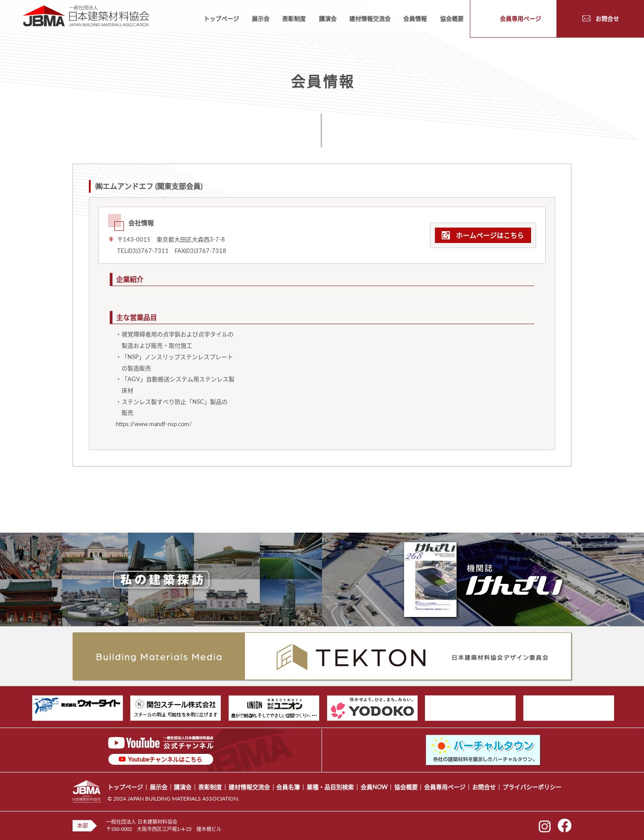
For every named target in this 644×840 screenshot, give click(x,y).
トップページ (221, 19)
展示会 (261, 19)
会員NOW (374, 787)
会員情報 (415, 19)
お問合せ (484, 787)
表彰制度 (294, 19)
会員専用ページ (445, 787)
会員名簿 (288, 787)
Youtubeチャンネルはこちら (165, 759)
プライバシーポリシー (532, 787)
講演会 (328, 19)
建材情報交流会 (370, 19)
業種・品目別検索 (330, 787)
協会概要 (452, 19)
